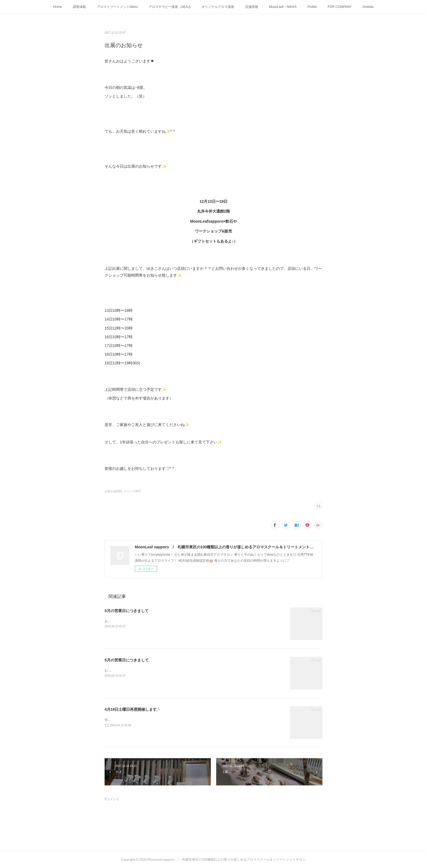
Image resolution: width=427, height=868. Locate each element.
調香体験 (80, 7)
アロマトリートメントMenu (117, 7)
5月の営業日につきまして (127, 611)
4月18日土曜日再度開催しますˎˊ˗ (132, 709)
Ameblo (368, 7)
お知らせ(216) (113, 491)
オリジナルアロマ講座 (218, 7)
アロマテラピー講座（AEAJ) (170, 7)
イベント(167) (132, 491)
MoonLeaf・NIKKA (283, 7)
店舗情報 (252, 7)
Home (58, 7)
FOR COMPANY (340, 7)
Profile (312, 7)
